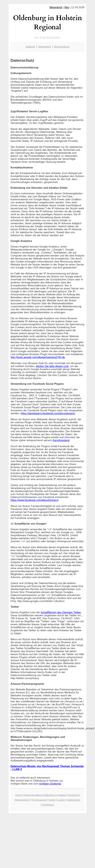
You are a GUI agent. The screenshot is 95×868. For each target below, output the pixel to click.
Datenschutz (74, 800)
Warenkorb (56, 7)
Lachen (61, 800)
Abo (67, 7)
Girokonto (73, 795)
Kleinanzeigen (22, 800)
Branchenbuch (62, 47)
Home (18, 795)
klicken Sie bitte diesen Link (52, 366)
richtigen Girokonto (50, 784)
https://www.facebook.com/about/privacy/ (35, 500)
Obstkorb (30, 47)
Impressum (48, 805)
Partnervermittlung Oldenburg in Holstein (45, 795)
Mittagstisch (45, 47)
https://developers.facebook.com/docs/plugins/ (48, 413)
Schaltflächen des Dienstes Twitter (61, 612)
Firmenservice (39, 800)
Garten (52, 800)
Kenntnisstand (61, 440)
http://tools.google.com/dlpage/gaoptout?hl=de (38, 357)
